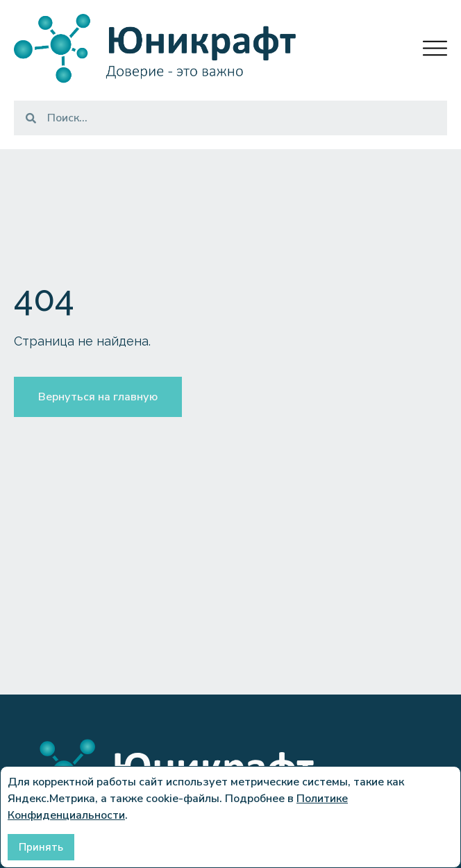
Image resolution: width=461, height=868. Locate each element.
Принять (41, 847)
